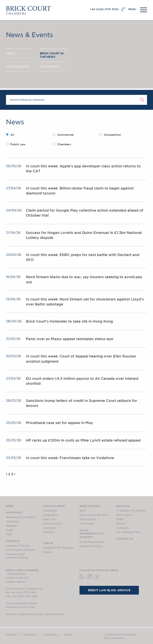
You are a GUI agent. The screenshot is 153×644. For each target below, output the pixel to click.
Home (10, 506)
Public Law (18, 144)
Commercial (65, 135)
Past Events (86, 524)
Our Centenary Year (128, 532)
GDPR (120, 519)
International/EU (52, 524)
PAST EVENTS (50, 67)
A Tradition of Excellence (131, 511)
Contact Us (125, 539)
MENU (132, 9)
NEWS (10, 53)
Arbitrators (13, 522)
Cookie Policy (50, 635)
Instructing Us (125, 515)
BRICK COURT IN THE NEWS (52, 55)
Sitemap (68, 635)
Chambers (64, 144)
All (12, 135)
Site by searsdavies (114, 638)
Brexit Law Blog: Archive (109, 590)
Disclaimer (12, 635)
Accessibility (30, 635)
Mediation (49, 532)
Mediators (12, 526)
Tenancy (48, 552)
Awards (121, 524)
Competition (112, 135)
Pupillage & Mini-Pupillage (58, 548)
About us (123, 506)
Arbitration (49, 528)
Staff (9, 534)
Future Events (88, 519)
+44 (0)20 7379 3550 (104, 9)
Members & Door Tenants (21, 517)
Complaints (123, 528)
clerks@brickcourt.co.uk (20, 607)
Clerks (10, 530)
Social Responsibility (92, 542)
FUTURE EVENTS (18, 67)
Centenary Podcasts (18, 546)
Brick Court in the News (94, 515)
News (83, 511)
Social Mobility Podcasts (21, 550)
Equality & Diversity (91, 546)
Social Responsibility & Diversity (91, 534)
